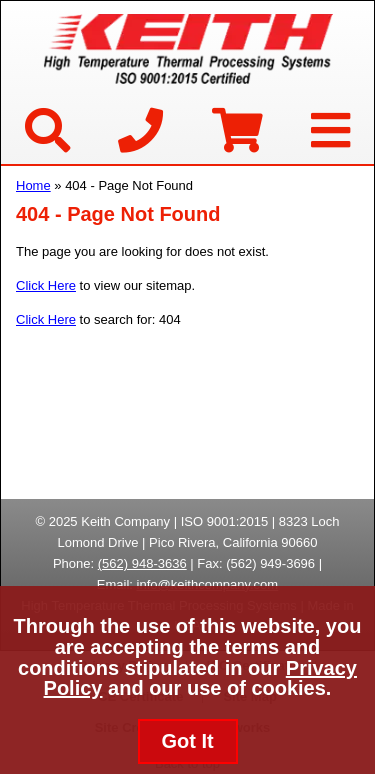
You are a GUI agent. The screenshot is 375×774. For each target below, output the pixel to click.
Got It (187, 741)
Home (33, 185)
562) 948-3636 (144, 563)
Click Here (46, 285)
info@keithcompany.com (208, 584)
